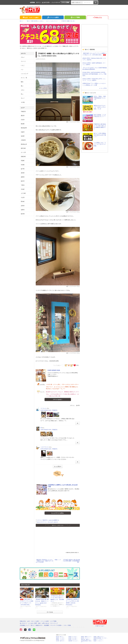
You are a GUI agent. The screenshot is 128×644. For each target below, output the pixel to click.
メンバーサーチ (56, 2)
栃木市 (23, 181)
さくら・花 (24, 78)
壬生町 (23, 189)
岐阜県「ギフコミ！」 (86, 638)
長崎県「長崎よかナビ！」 (99, 637)
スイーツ (23, 61)
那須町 (23, 124)
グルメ (23, 57)
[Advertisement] (58, 540)
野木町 (23, 202)
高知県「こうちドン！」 (99, 641)
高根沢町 (23, 157)
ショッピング (25, 74)
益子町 (23, 169)
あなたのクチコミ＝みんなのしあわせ (47, 522)
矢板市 (23, 132)
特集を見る (97, 18)
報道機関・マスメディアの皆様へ (53, 625)
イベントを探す (53, 18)
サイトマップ (54, 623)
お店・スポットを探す (31, 18)
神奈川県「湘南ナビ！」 (86, 639)
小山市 (23, 197)
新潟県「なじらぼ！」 (73, 638)
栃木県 (23, 214)
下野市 (23, 185)
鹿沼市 (23, 116)
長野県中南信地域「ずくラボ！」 (101, 638)
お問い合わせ (45, 623)
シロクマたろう (45, 447)
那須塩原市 (24, 128)
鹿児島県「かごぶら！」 (74, 641)
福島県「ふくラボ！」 (61, 638)
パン (22, 70)
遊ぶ (22, 86)
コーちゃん (44, 408)
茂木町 (23, 173)
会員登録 (32, 2)
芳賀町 (23, 161)
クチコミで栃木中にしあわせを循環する (48, 520)
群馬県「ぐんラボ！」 (61, 639)
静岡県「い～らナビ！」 (99, 639)
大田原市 (23, 140)
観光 (22, 82)
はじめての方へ (46, 2)
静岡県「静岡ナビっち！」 (87, 637)
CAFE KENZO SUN (54, 370)
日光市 (23, 120)
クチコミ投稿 (65, 2)
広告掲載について (25, 625)
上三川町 (23, 193)
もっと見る (103, 88)
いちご (23, 65)
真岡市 (23, 177)
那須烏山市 (24, 144)
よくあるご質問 (33, 623)
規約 (39, 623)
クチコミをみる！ (58, 399)
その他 (23, 102)
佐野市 (23, 210)
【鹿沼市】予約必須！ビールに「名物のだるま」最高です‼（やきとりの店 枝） (44, 561)
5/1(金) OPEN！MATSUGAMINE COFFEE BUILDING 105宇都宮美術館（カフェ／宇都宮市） (94, 74)
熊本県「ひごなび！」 (73, 637)
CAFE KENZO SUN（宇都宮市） (49, 410)
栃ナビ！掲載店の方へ (37, 625)
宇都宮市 (23, 112)
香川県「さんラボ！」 (73, 639)
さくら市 (23, 152)
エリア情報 (75, 18)
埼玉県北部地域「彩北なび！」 (86, 641)
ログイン (38, 2)
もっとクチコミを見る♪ (58, 513)
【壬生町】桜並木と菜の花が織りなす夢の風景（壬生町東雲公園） (71, 561)
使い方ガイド (23, 623)
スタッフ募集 (67, 625)
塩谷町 (23, 136)
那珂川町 (23, 148)
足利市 (23, 206)
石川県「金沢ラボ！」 (61, 641)
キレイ (23, 98)
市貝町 (23, 165)
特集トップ (58, 560)
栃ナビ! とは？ (100, 626)
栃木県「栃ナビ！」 (60, 637)
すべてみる (50, 612)
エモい (23, 90)
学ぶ (22, 94)
